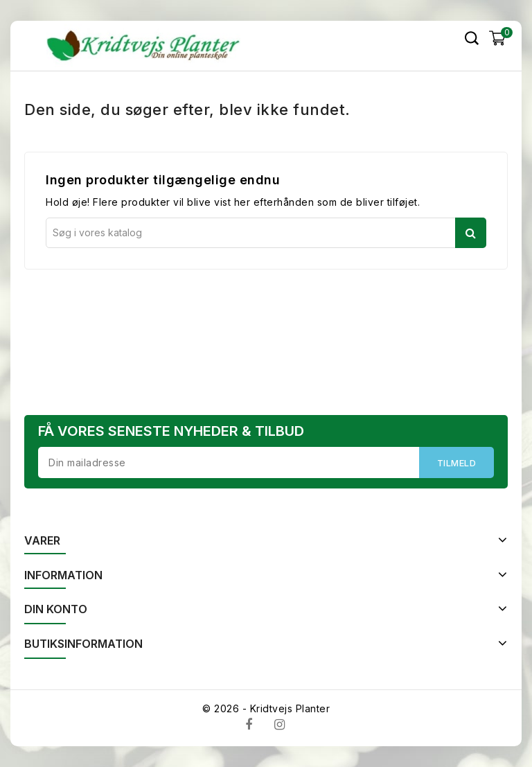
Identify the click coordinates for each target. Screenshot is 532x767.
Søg (471, 233)
